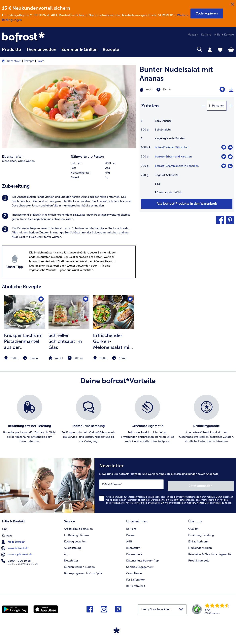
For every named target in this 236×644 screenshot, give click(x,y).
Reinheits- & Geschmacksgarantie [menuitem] (210, 552)
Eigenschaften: (13, 157)
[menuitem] (11, 51)
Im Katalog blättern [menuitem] (76, 533)
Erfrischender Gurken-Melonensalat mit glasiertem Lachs (112, 341)
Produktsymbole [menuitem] (199, 558)
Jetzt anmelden (217, 484)
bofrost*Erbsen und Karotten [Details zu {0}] (173, 157)
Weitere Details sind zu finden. (214, 501)
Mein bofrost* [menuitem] (14, 539)
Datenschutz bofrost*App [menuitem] (142, 558)
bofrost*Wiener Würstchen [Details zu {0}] (172, 147)
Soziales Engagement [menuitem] (140, 565)
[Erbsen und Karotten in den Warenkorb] (230, 157)
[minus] (203, 106)
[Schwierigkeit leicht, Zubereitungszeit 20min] (170, 90)
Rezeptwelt (14, 61)
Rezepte (29, 61)
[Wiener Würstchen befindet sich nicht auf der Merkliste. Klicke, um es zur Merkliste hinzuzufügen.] (224, 147)
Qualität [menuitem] (193, 526)
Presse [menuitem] (130, 533)
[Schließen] (232, 4)
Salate (41, 61)
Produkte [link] (11, 50)
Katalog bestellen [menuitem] (75, 539)
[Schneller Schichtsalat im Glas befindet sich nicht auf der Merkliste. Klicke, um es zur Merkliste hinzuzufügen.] (85, 300)
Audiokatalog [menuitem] (72, 546)
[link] (37, 37)
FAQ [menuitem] (5, 526)
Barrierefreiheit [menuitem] (136, 584)
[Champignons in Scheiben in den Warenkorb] (230, 166)
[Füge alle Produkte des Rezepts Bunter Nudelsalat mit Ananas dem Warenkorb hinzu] (187, 204)
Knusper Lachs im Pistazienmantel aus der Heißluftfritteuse (23, 341)
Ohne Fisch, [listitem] (10, 161)
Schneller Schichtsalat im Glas (65, 341)
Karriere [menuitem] (206, 35)
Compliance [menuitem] (134, 571)
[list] (118, 419)
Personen (218, 106)
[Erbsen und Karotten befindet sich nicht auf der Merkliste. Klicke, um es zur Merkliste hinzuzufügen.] (224, 157)
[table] (187, 159)
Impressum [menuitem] (133, 546)
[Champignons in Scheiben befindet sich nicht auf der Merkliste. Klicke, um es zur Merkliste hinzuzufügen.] (224, 166)
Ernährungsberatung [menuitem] (201, 533)
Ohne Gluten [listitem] (26, 161)
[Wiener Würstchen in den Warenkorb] (230, 147)
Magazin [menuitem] (193, 35)
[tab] (210, 50)
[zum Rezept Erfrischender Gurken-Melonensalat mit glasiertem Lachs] (114, 312)
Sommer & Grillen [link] (79, 50)
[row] (103, 163)
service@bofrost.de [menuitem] (17, 552)
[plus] (231, 106)
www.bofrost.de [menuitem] (15, 545)
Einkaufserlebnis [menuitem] (198, 539)
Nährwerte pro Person (87, 157)
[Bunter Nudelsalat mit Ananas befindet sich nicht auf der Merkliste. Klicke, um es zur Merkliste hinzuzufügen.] (222, 90)
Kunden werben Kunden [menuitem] (79, 565)
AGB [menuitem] (129, 539)
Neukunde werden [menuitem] (200, 546)
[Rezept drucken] (231, 90)
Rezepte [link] (111, 50)
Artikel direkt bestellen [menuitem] (78, 526)
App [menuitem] (67, 552)
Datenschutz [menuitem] (134, 552)
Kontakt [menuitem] (7, 533)
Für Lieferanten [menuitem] (136, 577)
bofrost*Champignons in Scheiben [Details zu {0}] (177, 166)
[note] (24, 358)
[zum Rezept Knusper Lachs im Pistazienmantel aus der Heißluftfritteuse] (24, 312)
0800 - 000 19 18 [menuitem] (16, 558)
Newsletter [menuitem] (71, 558)
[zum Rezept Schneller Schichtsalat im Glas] (69, 312)
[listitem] (69, 201)
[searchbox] (127, 49)
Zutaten (150, 106)
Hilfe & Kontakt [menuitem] (224, 35)
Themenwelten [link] (41, 50)
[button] (207, 13)
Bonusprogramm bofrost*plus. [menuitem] (84, 571)
